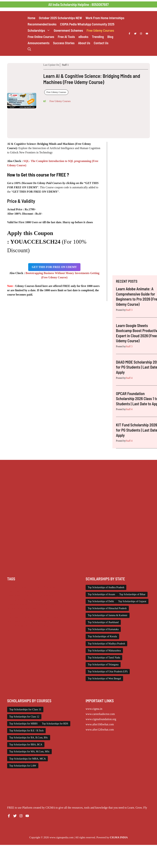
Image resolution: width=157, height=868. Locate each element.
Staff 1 (65, 65)
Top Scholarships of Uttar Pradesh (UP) (108, 672)
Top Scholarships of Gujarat (132, 601)
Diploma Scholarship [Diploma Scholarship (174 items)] (49, 591)
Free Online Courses (41, 37)
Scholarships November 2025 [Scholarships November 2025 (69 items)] (51, 621)
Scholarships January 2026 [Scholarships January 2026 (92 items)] (52, 617)
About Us (84, 43)
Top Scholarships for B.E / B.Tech (26, 731)
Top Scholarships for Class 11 (25, 709)
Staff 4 (129, 378)
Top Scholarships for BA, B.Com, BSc (29, 738)
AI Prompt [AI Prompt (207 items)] (13, 587)
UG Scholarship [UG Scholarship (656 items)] (45, 626)
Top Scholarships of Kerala (102, 636)
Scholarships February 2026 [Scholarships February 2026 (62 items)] (22, 617)
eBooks (83, 37)
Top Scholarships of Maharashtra (104, 651)
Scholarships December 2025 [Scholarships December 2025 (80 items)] (49, 613)
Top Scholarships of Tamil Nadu (104, 658)
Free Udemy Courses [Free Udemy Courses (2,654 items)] (18, 600)
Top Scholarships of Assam (101, 594)
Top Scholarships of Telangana (103, 665)
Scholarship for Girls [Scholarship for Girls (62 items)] (36, 608)
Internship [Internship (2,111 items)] (36, 600)
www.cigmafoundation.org (101, 719)
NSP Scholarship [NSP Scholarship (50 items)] (39, 604)
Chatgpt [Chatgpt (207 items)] (24, 587)
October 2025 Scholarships (60, 18)
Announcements (39, 43)
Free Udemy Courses (100, 30)
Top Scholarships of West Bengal (104, 679)
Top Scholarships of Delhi (101, 601)
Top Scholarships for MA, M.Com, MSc (29, 752)
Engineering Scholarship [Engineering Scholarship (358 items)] (20, 596)
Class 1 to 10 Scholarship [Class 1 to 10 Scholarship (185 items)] (43, 587)
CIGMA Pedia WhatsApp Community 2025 (87, 24)
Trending (98, 37)
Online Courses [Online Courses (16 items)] (58, 604)
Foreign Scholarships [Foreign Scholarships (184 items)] (46, 596)
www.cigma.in (94, 709)
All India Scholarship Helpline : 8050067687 (78, 4)
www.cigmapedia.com (62, 837)
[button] (29, 49)
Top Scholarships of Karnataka (103, 629)
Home (31, 18)
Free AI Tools (66, 37)
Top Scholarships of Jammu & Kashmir (108, 615)
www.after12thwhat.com (100, 730)
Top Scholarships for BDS (55, 724)
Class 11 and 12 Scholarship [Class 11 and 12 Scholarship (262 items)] (22, 591)
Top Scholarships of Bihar (132, 594)
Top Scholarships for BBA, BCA (26, 745)
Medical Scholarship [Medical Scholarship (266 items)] (18, 604)
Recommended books (42, 24)
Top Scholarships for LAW (23, 766)
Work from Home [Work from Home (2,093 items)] (16, 630)
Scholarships (40, 30)
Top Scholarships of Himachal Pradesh (107, 608)
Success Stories (64, 43)
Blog (110, 37)
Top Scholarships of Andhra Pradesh (106, 587)
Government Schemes (68, 30)
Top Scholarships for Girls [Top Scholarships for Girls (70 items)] (21, 626)
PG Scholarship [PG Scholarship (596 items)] (15, 608)
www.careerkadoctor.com (100, 714)
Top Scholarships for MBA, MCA (27, 759)
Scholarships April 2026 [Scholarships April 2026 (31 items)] (20, 613)
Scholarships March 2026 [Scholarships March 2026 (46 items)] (21, 621)
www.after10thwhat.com (100, 724)
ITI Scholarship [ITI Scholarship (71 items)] (51, 600)
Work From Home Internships (105, 18)
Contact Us (101, 43)
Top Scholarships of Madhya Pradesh (106, 644)
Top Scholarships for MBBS (23, 724)
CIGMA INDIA (119, 837)
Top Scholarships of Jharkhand (103, 622)
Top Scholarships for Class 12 (24, 717)
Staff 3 (129, 310)
